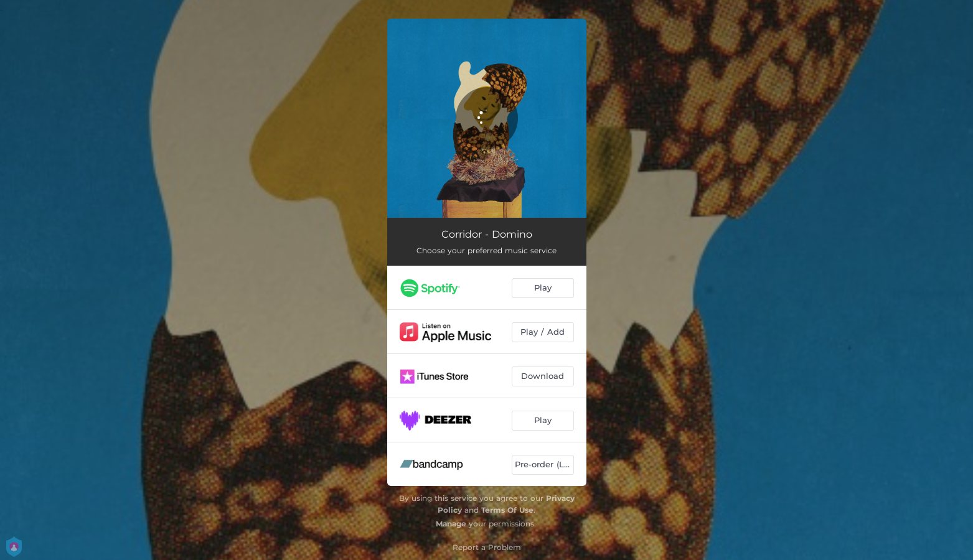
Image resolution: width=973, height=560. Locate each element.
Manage (451, 524)
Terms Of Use (507, 510)
